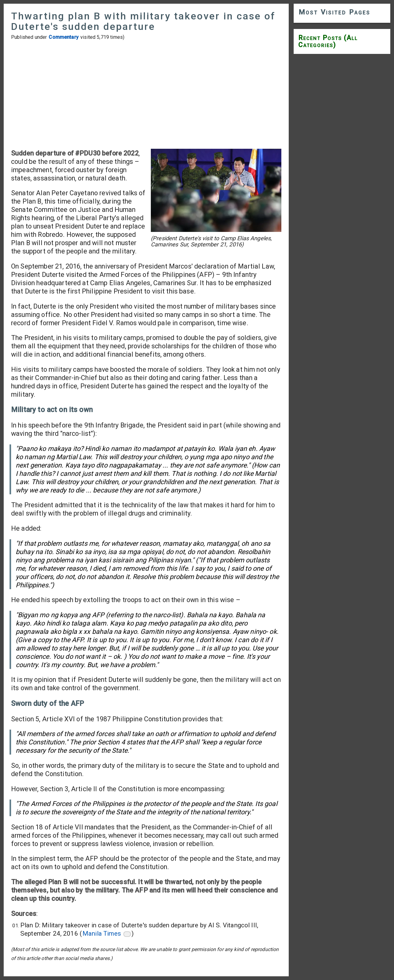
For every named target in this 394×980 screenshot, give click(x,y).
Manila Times (102, 933)
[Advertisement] (146, 95)
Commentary (64, 37)
